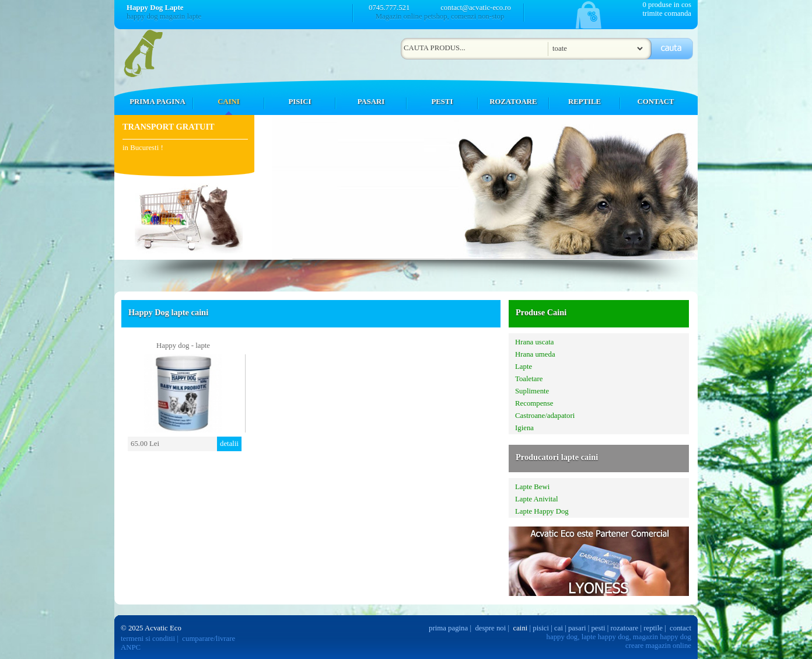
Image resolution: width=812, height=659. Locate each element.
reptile (653, 628)
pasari (577, 628)
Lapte (524, 367)
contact (680, 628)
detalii (229, 444)
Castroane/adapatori (545, 416)
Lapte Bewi (532, 487)
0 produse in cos (667, 5)
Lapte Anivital (537, 499)
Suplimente (532, 391)
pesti (598, 628)
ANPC (131, 647)
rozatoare (625, 628)
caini (521, 628)
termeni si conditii (148, 639)
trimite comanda (667, 13)
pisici (541, 628)
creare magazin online (658, 646)
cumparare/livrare (209, 639)
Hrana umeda (535, 354)
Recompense (534, 403)
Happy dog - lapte (183, 346)
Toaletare (529, 379)
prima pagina (448, 628)
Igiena (524, 428)
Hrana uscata (534, 342)
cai (559, 628)
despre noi (490, 628)
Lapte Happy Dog (542, 511)
